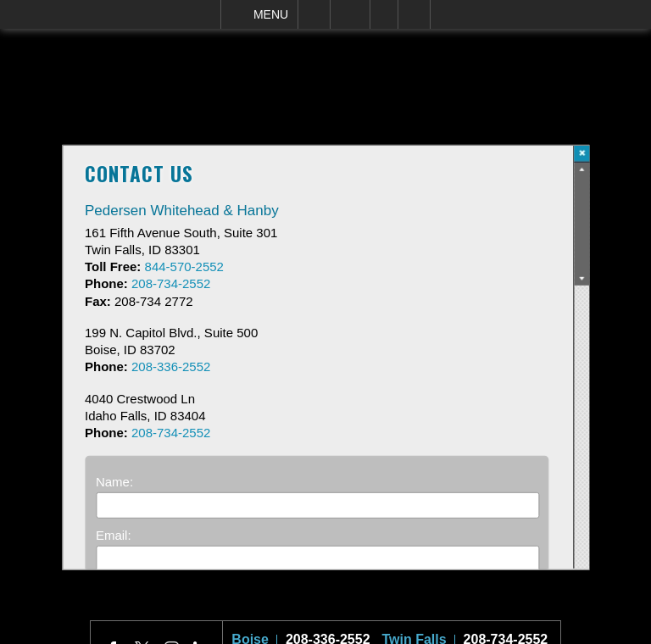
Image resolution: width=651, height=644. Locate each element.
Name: (114, 482)
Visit (384, 14)
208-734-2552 (506, 631)
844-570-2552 (184, 266)
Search (414, 14)
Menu (271, 14)
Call (314, 14)
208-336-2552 (328, 631)
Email (350, 14)
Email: (114, 535)
